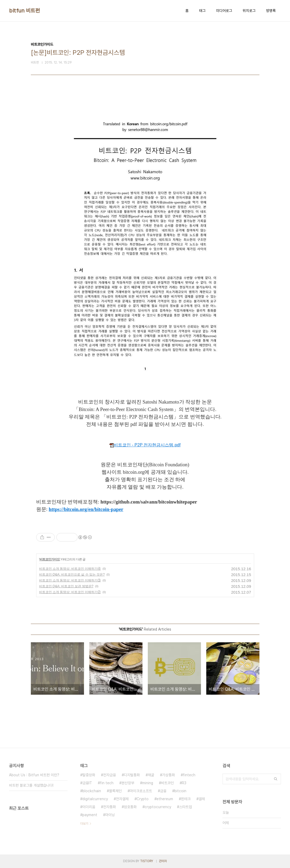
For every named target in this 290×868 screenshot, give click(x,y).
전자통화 (110, 807)
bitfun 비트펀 (24, 11)
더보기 (84, 824)
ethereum (165, 799)
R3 (184, 783)
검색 (276, 779)
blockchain (92, 791)
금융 (163, 791)
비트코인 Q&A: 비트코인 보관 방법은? (66, 586)
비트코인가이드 (50, 559)
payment (90, 815)
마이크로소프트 (141, 791)
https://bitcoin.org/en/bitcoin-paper (86, 509)
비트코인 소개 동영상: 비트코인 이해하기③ (70, 580)
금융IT (87, 783)
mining (148, 783)
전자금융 (110, 775)
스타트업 (186, 807)
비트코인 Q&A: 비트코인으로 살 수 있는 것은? (72, 575)
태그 (202, 11)
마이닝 (110, 815)
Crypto (143, 799)
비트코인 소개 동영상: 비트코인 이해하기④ (70, 569)
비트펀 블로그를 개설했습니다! (31, 785)
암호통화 (130, 807)
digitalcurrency (95, 799)
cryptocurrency (158, 807)
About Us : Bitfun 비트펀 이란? (34, 775)
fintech (189, 775)
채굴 (151, 775)
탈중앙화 (89, 775)
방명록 (271, 11)
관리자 (163, 861)
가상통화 (169, 775)
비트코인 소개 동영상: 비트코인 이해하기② (70, 592)
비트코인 (167, 783)
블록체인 (115, 791)
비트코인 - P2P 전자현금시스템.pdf (145, 445)
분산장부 (128, 783)
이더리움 (89, 807)
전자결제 (122, 799)
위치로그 (249, 11)
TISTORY (147, 861)
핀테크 (186, 799)
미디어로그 (224, 11)
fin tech (107, 783)
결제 (202, 799)
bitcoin (180, 791)
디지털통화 (132, 775)
